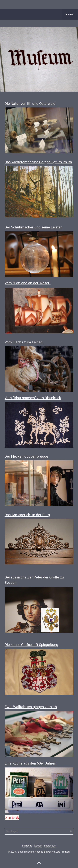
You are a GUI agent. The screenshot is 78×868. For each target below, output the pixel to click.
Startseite (27, 846)
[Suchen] (71, 831)
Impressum (50, 846)
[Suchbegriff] (39, 831)
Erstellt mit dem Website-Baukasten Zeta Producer (44, 852)
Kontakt (38, 846)
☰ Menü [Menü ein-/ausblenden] (70, 14)
